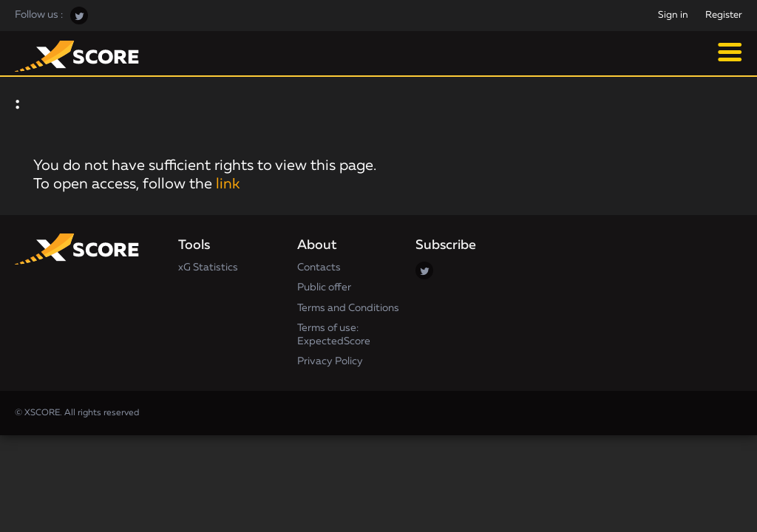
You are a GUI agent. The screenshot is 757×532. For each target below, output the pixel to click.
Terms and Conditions (348, 308)
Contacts (319, 267)
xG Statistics (208, 267)
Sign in (673, 15)
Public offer (324, 287)
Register (724, 15)
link (228, 184)
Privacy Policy (330, 361)
